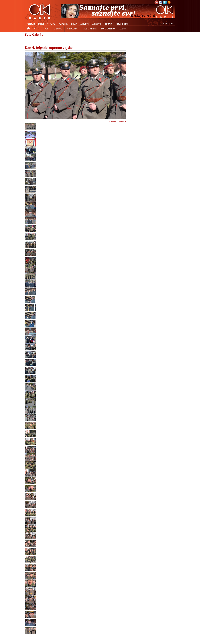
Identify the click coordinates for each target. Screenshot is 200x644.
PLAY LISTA (63, 24)
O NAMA (74, 24)
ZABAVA (123, 29)
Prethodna (113, 122)
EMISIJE (41, 24)
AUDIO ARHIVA (90, 29)
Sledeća (122, 122)
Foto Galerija (34, 35)
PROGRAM (31, 24)
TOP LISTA (51, 24)
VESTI (37, 29)
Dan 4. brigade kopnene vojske (49, 48)
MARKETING (97, 24)
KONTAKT (108, 24)
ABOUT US (85, 24)
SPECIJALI (58, 29)
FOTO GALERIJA (108, 29)
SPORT (46, 29)
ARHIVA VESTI (73, 29)
